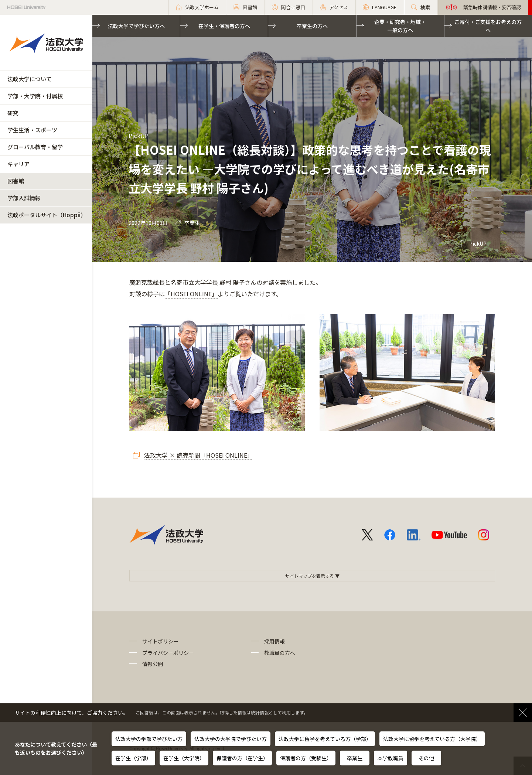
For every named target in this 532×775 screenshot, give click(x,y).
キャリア (18, 164)
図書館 (16, 181)
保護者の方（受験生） (306, 758)
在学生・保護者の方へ (224, 26)
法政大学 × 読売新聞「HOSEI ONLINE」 (199, 455)
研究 (13, 113)
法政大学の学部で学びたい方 (149, 739)
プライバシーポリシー (168, 653)
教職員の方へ (280, 653)
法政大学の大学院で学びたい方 (231, 739)
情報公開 (153, 664)
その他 (426, 758)
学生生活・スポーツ (32, 130)
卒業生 (355, 758)
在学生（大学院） (184, 758)
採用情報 (274, 641)
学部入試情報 (24, 198)
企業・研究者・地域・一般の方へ (400, 26)
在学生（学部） (133, 758)
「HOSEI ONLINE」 (191, 294)
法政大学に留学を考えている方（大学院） (432, 739)
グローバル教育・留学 (35, 147)
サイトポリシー (160, 641)
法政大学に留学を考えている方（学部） (325, 739)
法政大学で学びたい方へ (136, 26)
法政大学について (30, 79)
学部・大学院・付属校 (35, 96)
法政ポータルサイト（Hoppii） (47, 215)
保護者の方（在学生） (242, 758)
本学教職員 (391, 758)
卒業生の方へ (312, 26)
